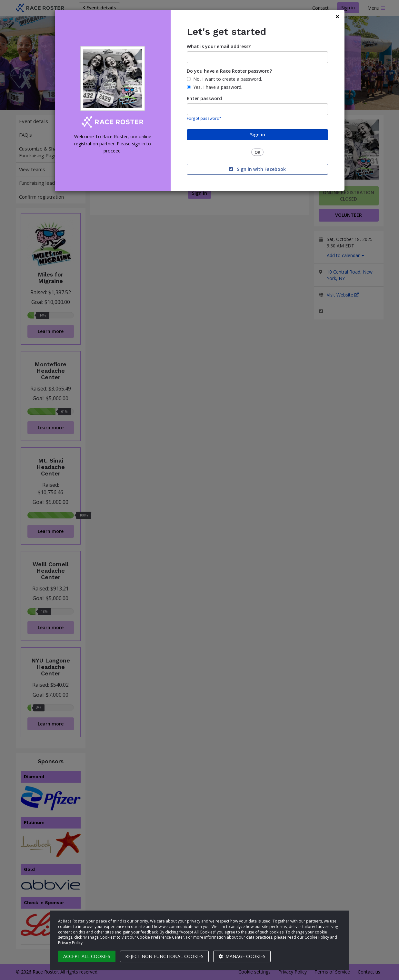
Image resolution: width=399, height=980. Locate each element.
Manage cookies (242, 956)
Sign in (258, 135)
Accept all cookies (87, 956)
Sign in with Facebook (257, 169)
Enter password (204, 98)
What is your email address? (219, 46)
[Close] (337, 17)
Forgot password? (204, 118)
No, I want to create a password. (228, 79)
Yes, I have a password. (218, 87)
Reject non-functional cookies (164, 956)
